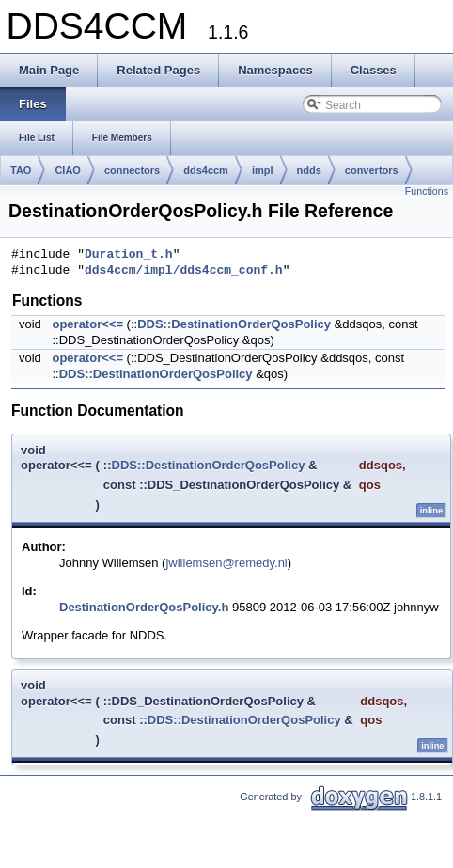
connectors (132, 170)
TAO (21, 170)
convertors (372, 170)
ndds (309, 170)
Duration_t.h (129, 255)
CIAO (68, 170)
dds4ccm (206, 170)
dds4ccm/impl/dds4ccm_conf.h (184, 271)
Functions (427, 191)
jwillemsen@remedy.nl (226, 563)
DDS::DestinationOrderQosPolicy (234, 324)
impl (263, 170)
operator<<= (87, 324)
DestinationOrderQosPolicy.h (144, 607)
